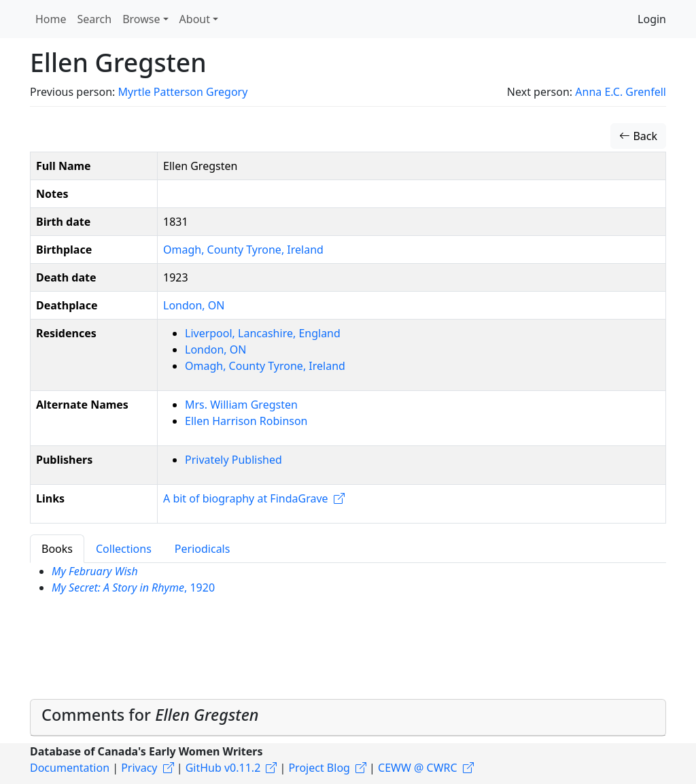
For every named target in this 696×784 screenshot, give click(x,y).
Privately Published (233, 460)
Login (652, 19)
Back (638, 136)
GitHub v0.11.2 (223, 768)
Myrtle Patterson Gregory (182, 92)
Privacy (139, 768)
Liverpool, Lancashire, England (263, 333)
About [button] (195, 19)
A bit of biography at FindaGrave (246, 498)
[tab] (348, 718)
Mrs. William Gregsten (241, 405)
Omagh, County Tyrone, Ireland (243, 250)
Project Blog (319, 768)
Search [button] (95, 19)
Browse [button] (141, 19)
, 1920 (133, 587)
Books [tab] (57, 549)
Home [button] (51, 19)
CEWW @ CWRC (418, 768)
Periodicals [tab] (203, 549)
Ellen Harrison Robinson (246, 421)
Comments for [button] (150, 715)
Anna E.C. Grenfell (621, 92)
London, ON (194, 305)
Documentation (70, 768)
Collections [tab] (124, 549)
